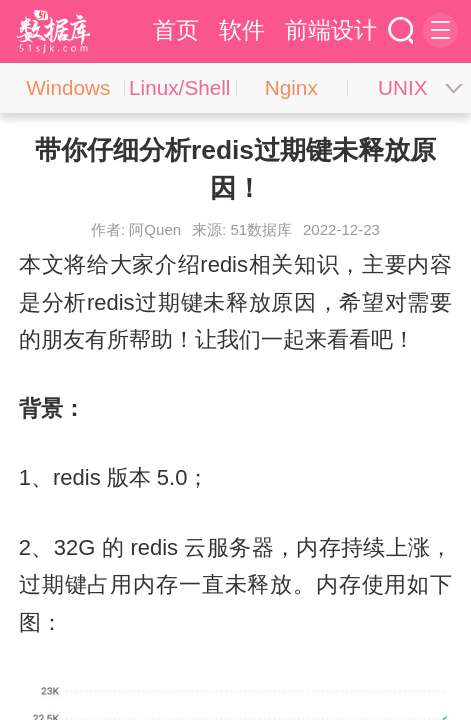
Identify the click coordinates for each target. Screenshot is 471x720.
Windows (68, 87)
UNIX (403, 87)
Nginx (291, 87)
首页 (176, 30)
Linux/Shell (179, 87)
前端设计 (331, 30)
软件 (242, 30)
